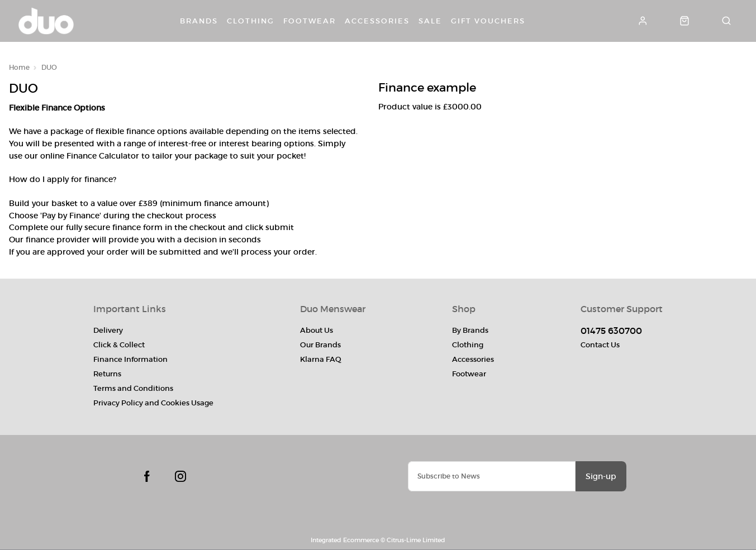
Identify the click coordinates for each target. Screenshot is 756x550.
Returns (107, 374)
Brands (199, 21)
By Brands (470, 330)
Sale (430, 21)
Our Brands (320, 345)
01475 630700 (611, 331)
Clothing (251, 21)
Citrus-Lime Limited (416, 540)
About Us (317, 330)
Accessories (377, 21)
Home (19, 68)
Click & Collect (119, 345)
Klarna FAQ (321, 359)
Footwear (310, 21)
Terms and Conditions (133, 388)
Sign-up (601, 476)
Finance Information (130, 359)
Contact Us (600, 345)
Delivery (108, 330)
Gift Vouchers (488, 21)
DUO (49, 68)
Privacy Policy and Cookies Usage (153, 403)
